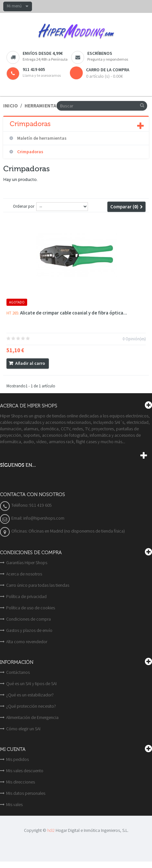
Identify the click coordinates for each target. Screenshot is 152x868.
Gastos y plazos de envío (29, 630)
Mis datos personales (26, 793)
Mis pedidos (17, 759)
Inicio (11, 106)
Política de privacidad (26, 596)
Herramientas (42, 106)
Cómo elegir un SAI (23, 729)
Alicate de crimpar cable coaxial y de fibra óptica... (74, 313)
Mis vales (14, 804)
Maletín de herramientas (41, 138)
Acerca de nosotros (24, 574)
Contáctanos (18, 672)
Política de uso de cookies (31, 608)
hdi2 (51, 830)
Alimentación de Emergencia (32, 717)
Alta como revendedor (27, 642)
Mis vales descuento (25, 771)
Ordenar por (24, 206)
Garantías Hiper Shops (27, 563)
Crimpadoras (30, 152)
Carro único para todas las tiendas (38, 585)
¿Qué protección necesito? (31, 706)
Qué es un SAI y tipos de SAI (31, 683)
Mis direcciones (21, 782)
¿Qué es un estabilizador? (30, 695)
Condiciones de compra (28, 619)
